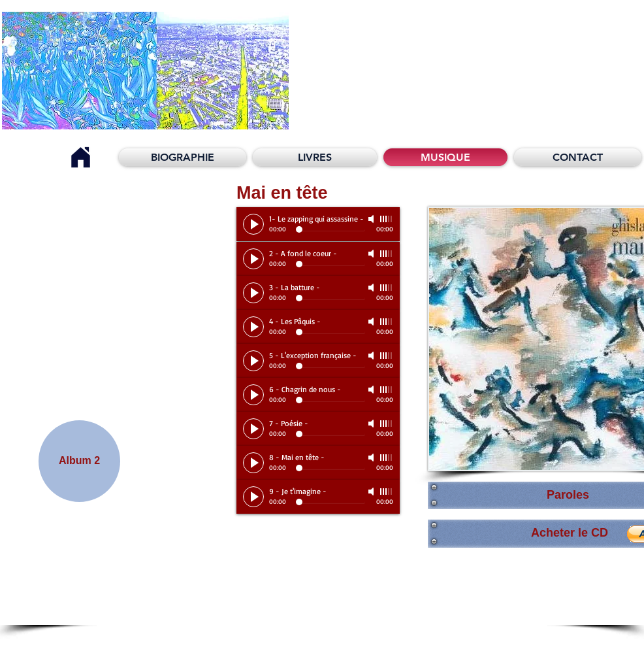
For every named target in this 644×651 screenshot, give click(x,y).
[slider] (387, 219)
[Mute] (372, 219)
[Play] (253, 224)
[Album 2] (79, 461)
